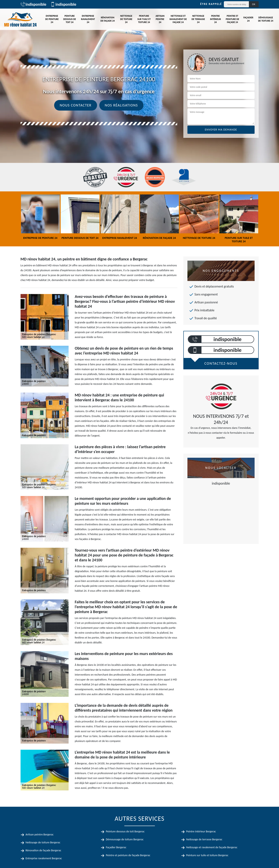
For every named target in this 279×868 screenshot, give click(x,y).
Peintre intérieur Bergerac (201, 831)
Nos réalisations (121, 105)
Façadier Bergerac (116, 847)
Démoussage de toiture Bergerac (125, 839)
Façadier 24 (248, 19)
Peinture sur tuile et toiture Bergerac (207, 855)
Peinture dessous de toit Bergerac (125, 831)
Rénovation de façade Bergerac (44, 850)
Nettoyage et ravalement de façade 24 (178, 19)
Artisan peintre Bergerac (40, 835)
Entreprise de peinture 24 (52, 19)
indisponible (33, 4)
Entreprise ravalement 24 (88, 19)
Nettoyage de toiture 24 (126, 19)
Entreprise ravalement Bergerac (44, 858)
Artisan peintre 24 (160, 19)
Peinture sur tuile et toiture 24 (144, 19)
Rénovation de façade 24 (108, 19)
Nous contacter (75, 105)
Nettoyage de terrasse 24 (198, 19)
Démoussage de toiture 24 (266, 19)
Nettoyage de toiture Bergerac (43, 842)
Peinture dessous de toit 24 (70, 19)
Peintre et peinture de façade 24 (232, 19)
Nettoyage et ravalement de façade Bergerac (212, 847)
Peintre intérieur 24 (215, 19)
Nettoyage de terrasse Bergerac (204, 839)
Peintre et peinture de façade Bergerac (128, 855)
